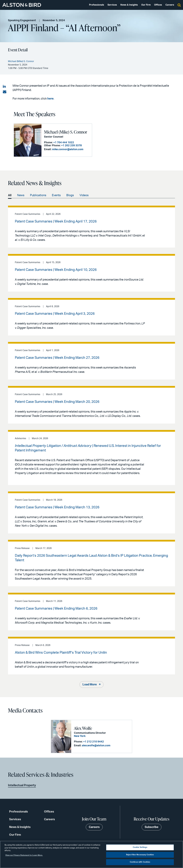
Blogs (70, 195)
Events (56, 195)
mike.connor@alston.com (68, 149)
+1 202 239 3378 (71, 146)
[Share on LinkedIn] (5, 87)
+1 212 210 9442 (94, 742)
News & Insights (129, 5)
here (50, 99)
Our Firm (146, 5)
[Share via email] (5, 92)
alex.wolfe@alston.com (96, 746)
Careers (170, 5)
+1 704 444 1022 (64, 143)
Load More (90, 685)
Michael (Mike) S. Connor (66, 132)
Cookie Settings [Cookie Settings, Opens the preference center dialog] (140, 847)
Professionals (97, 5)
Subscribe (152, 827)
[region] (91, 854)
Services (112, 5)
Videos (84, 195)
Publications (38, 195)
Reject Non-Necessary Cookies (140, 855)
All (10, 195)
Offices (158, 5)
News (21, 195)
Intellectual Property (22, 785)
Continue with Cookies (140, 862)
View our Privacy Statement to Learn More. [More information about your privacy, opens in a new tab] (24, 855)
